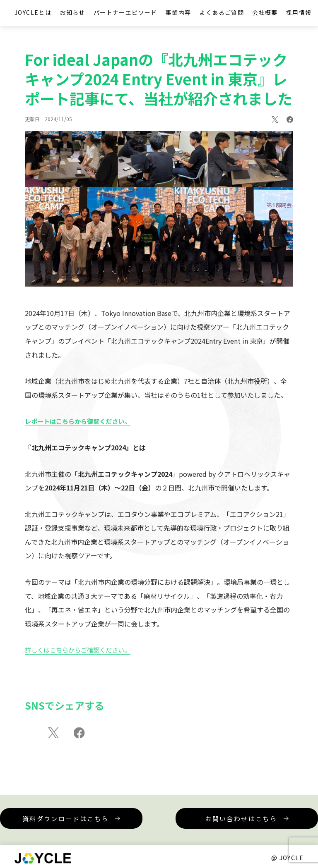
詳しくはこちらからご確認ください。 (81, 653)
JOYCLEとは (33, 12)
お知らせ (72, 12)
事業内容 (178, 12)
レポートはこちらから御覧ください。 (81, 424)
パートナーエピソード (125, 12)
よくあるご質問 (222, 12)
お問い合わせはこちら (223, 819)
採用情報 (299, 12)
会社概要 (265, 12)
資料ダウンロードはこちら (95, 823)
